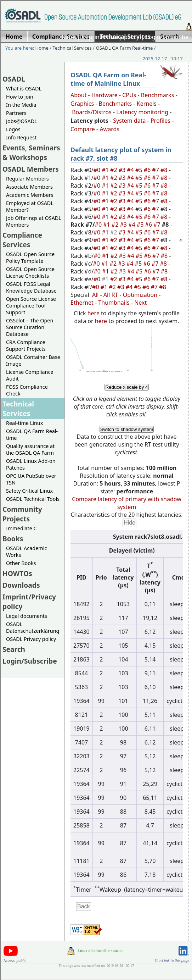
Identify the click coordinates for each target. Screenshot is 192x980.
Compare (83, 129)
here (94, 313)
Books (13, 539)
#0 (98, 170)
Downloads (21, 585)
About (78, 95)
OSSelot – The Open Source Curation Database (30, 327)
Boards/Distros (92, 112)
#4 (131, 170)
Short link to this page (172, 960)
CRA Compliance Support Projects (26, 345)
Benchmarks (158, 95)
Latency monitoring (142, 112)
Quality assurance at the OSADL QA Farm (30, 449)
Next (140, 303)
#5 (140, 170)
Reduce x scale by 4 (126, 387)
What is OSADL (24, 88)
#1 (106, 170)
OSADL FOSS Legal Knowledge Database (31, 287)
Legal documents (27, 616)
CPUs (129, 95)
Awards (109, 129)
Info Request (21, 137)
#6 (148, 170)
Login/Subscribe (167, 37)
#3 (123, 170)
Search (14, 649)
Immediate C (21, 528)
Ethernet (82, 303)
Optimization (140, 295)
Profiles (160, 121)
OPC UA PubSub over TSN (31, 479)
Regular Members (27, 179)
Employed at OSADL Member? (30, 206)
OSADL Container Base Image (33, 360)
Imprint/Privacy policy (111, 37)
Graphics (82, 104)
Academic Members (30, 195)
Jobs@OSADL (22, 121)
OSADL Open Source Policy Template (30, 258)
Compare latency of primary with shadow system (126, 503)
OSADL (14, 79)
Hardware (105, 95)
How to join (20, 97)
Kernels (147, 104)
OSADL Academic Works (26, 552)
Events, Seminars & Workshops (31, 153)
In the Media (21, 105)
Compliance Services (22, 240)
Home (67, 37)
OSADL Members (31, 169)
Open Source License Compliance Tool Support (31, 306)
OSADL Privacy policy (31, 639)
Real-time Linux (24, 423)
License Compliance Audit (30, 375)
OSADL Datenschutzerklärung (33, 627)
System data (129, 121)
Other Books (21, 563)
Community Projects (22, 514)
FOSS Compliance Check (27, 390)
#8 (165, 170)
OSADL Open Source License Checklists (30, 272)
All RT (111, 295)
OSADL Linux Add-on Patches (31, 464)
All (95, 295)
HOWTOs (17, 573)
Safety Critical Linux (29, 491)
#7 (156, 170)
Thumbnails (114, 303)
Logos (13, 129)
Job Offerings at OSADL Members (34, 221)
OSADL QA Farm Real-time (124, 48)
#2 (114, 170)
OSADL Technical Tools (33, 499)
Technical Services (72, 48)
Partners (16, 113)
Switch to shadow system (127, 429)
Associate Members (29, 187)
